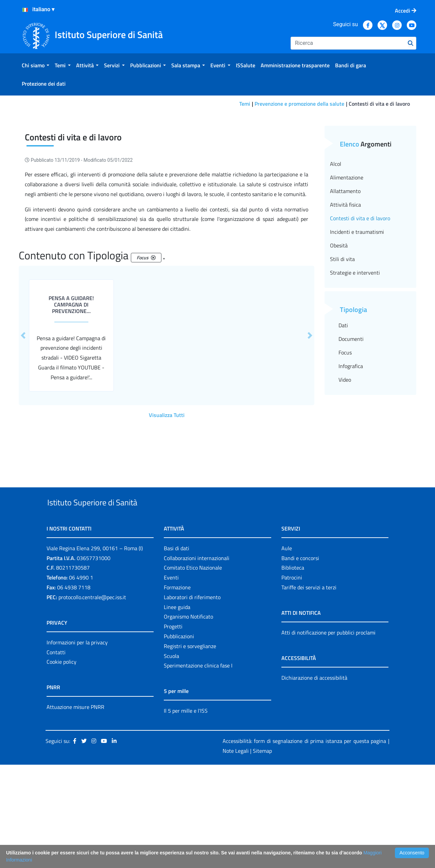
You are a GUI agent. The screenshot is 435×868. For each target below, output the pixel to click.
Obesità (339, 333)
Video (345, 467)
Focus (345, 440)
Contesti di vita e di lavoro (360, 306)
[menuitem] (36, 65)
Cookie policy (62, 765)
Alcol (336, 251)
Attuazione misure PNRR (75, 811)
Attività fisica (345, 292)
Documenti (351, 427)
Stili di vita (342, 347)
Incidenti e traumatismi (357, 319)
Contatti (56, 756)
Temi (245, 104)
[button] (23, 423)
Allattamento (345, 279)
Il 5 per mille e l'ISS (186, 814)
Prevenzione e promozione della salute (299, 104)
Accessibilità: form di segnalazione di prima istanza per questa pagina (304, 845)
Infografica (351, 454)
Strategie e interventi (355, 360)
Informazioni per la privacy (77, 746)
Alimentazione (347, 265)
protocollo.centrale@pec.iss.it (92, 700)
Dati (343, 413)
